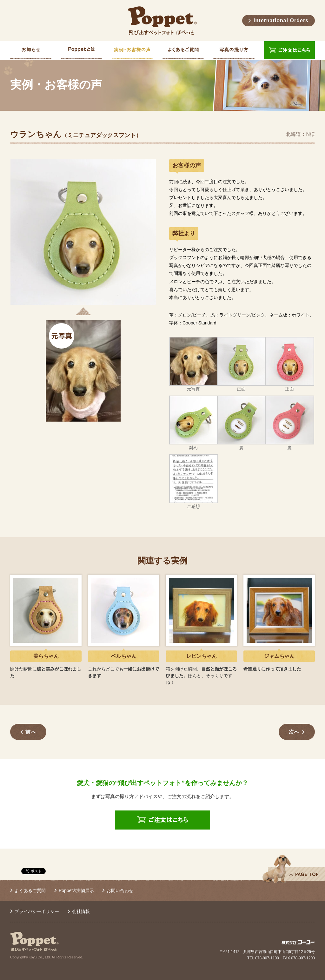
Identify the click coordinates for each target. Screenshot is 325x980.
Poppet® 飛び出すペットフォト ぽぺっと (162, 21)
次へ (294, 732)
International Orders (281, 20)
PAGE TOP (294, 869)
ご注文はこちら (289, 51)
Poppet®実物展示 (76, 890)
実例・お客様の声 (56, 85)
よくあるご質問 (30, 890)
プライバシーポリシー (37, 911)
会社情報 (81, 911)
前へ (31, 732)
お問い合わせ (120, 890)
